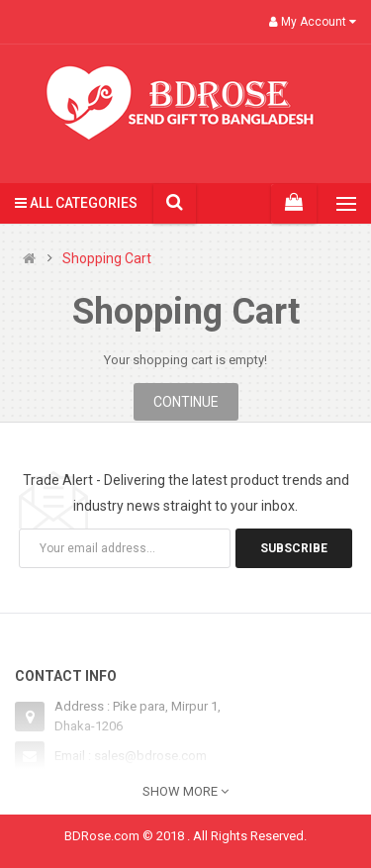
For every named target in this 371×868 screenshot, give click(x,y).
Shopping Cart (107, 259)
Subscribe (294, 548)
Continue (186, 402)
